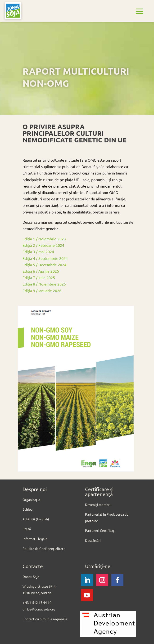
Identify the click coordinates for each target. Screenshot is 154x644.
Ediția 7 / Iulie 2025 (39, 277)
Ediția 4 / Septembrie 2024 (45, 258)
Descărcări (93, 540)
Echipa (27, 509)
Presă (27, 529)
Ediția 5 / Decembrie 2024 (44, 265)
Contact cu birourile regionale (45, 619)
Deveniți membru (98, 504)
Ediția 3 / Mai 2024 (38, 252)
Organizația (31, 499)
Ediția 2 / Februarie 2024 (43, 245)
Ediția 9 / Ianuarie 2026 (42, 291)
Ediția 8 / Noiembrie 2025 (45, 284)
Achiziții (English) (36, 519)
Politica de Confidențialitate (44, 548)
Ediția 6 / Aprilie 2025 (41, 271)
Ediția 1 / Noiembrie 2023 (44, 239)
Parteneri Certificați (100, 530)
